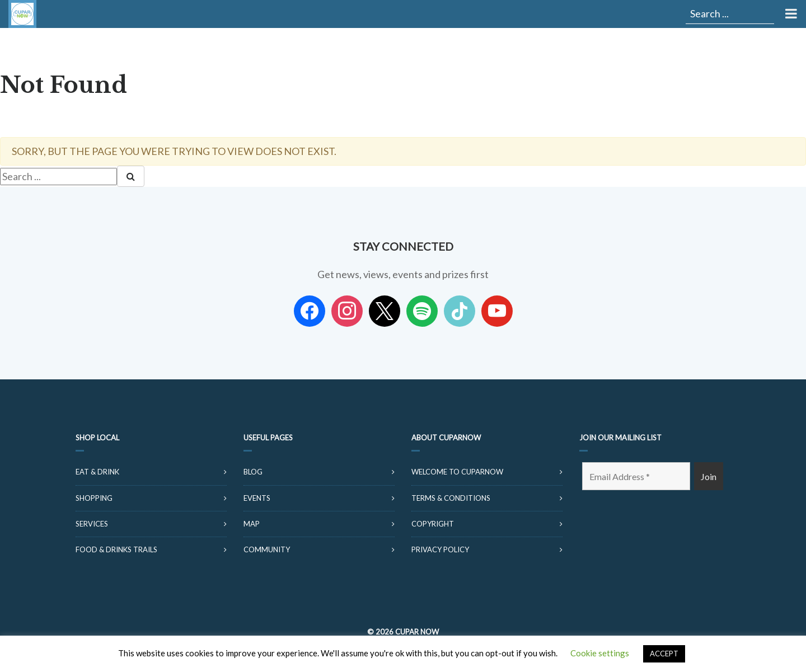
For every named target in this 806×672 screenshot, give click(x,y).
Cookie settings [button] (600, 653)
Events (257, 498)
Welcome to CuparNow (457, 472)
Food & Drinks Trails (116, 549)
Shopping (94, 498)
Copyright (433, 524)
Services (92, 524)
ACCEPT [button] (664, 654)
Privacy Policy (440, 549)
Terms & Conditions (451, 498)
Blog (253, 472)
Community (267, 549)
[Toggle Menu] (790, 14)
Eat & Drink (97, 472)
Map (252, 524)
